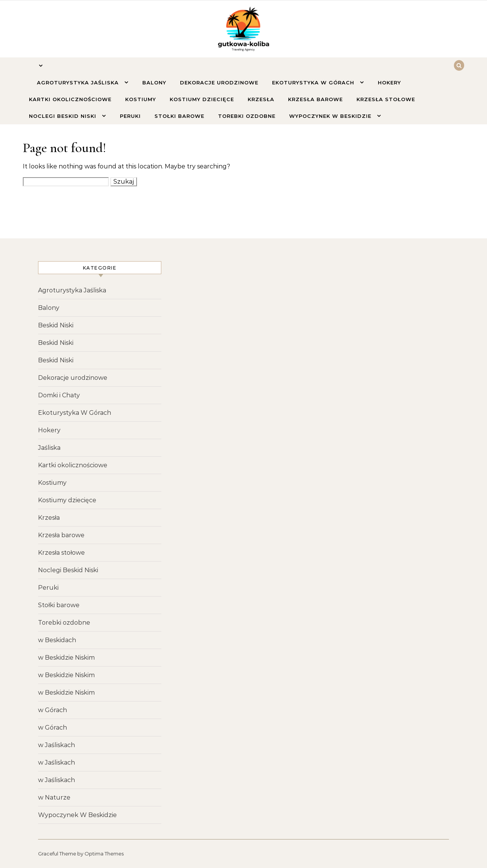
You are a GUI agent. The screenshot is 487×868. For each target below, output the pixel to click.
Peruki (130, 116)
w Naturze (54, 797)
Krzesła (261, 99)
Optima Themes (104, 854)
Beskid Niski (56, 325)
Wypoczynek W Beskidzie (331, 116)
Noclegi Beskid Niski (64, 116)
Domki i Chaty (59, 395)
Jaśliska (49, 448)
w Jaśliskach (56, 745)
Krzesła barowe (315, 99)
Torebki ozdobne (247, 116)
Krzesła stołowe (386, 99)
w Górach (53, 710)
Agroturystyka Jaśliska (79, 83)
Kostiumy (141, 99)
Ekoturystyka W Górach (314, 83)
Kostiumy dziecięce (202, 99)
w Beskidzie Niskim (66, 658)
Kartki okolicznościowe (70, 99)
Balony (154, 83)
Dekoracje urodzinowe (219, 83)
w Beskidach (57, 640)
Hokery (389, 83)
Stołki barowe (179, 116)
